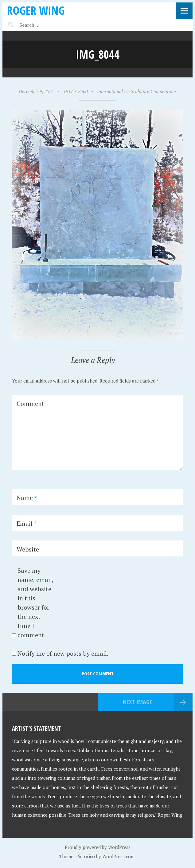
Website (28, 549)
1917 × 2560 (76, 91)
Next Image (137, 702)
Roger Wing (36, 10)
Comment (30, 404)
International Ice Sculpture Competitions (137, 91)
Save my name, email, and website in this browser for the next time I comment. (35, 603)
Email (27, 523)
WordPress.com (118, 856)
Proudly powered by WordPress (98, 847)
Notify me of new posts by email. (63, 653)
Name (27, 498)
